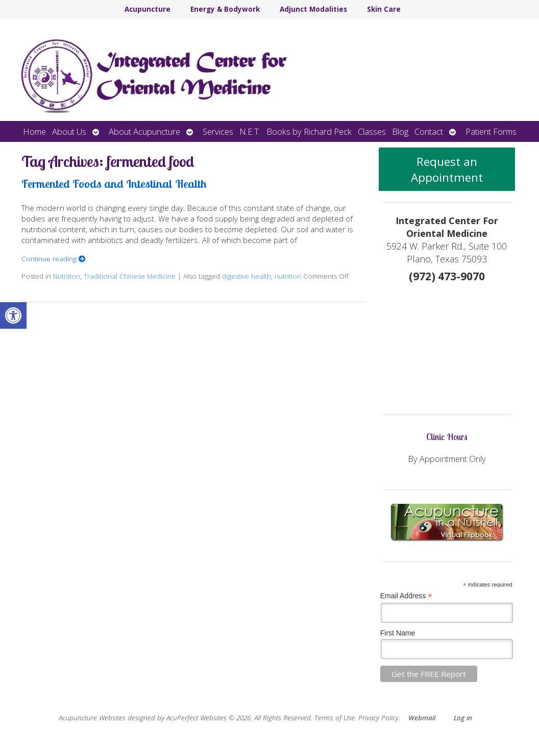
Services (218, 131)
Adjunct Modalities (313, 9)
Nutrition (67, 276)
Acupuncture (148, 9)
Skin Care (384, 9)
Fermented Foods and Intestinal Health (114, 184)
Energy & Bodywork (225, 9)
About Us (69, 131)
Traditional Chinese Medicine (130, 276)
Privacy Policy (378, 718)
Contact (429, 131)
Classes (372, 131)
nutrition (288, 276)
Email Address (406, 596)
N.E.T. (250, 131)
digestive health (247, 276)
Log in (463, 718)
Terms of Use (335, 718)
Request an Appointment (447, 169)
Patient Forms (491, 131)
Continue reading (54, 259)
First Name (398, 633)
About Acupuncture (144, 131)
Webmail (422, 718)
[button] (13, 315)
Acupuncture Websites (92, 718)
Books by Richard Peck (309, 131)
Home (34, 131)
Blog (400, 131)
